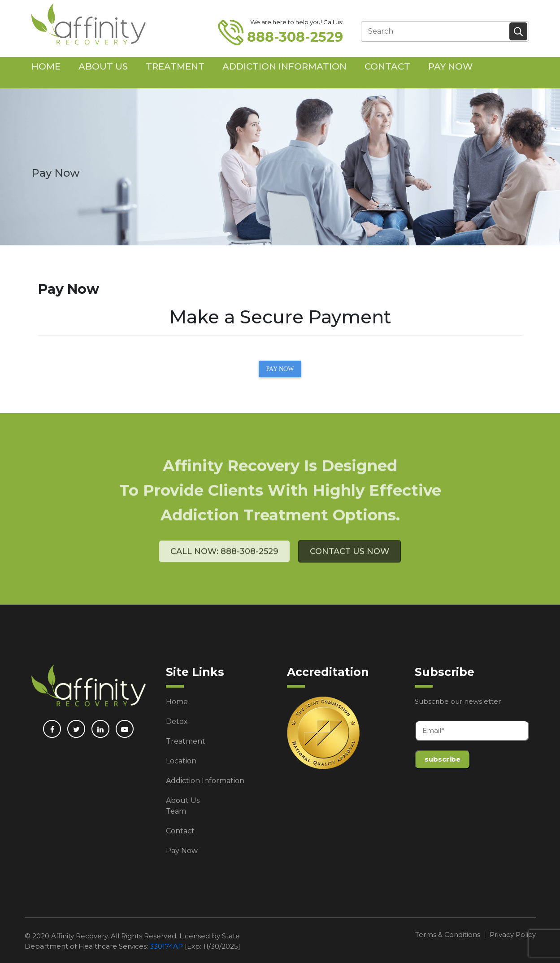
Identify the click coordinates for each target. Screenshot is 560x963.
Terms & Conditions (448, 935)
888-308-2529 (295, 37)
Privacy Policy (513, 935)
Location (181, 761)
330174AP (166, 946)
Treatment (175, 57)
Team (176, 811)
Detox (177, 721)
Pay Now (451, 57)
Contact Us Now (349, 565)
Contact (387, 57)
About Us (103, 57)
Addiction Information (284, 57)
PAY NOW (280, 369)
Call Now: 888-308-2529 (224, 565)
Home (46, 57)
